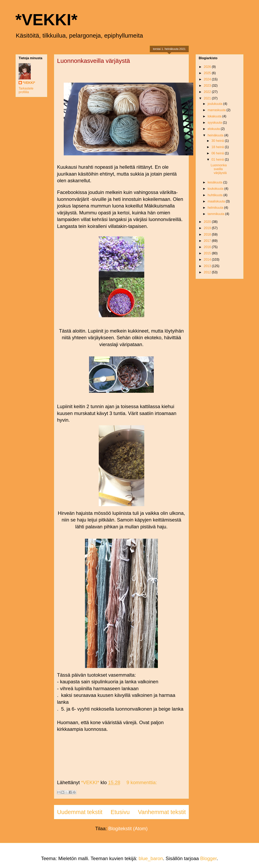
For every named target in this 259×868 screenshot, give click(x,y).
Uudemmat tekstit (80, 812)
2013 (208, 266)
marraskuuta (217, 110)
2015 (208, 253)
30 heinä (218, 141)
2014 (208, 260)
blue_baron (151, 858)
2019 (208, 228)
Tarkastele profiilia (26, 90)
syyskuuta (215, 123)
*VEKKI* (46, 20)
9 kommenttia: (142, 782)
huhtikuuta (215, 195)
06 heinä (218, 153)
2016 (208, 247)
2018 (208, 234)
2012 (208, 272)
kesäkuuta (215, 182)
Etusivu (120, 812)
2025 (208, 73)
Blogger (208, 858)
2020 (208, 222)
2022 (208, 92)
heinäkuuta (216, 135)
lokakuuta (215, 116)
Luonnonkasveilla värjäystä (93, 61)
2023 (208, 86)
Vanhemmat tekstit (162, 812)
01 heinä (218, 160)
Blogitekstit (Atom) (128, 828)
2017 (208, 241)
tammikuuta (216, 214)
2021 (208, 98)
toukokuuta (216, 189)
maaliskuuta (217, 201)
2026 (208, 67)
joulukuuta (215, 104)
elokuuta (214, 129)
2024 (208, 79)
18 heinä (218, 147)
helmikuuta (216, 208)
